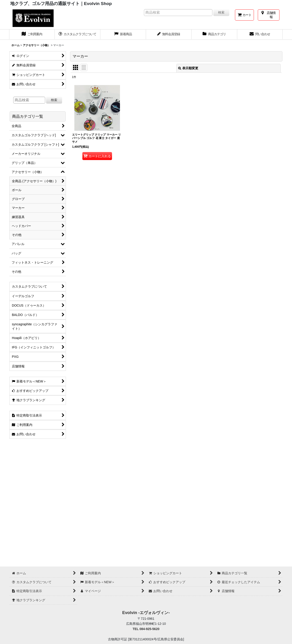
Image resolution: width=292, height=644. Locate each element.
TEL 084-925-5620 (146, 629)
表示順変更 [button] (188, 68)
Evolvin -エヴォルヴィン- (146, 613)
